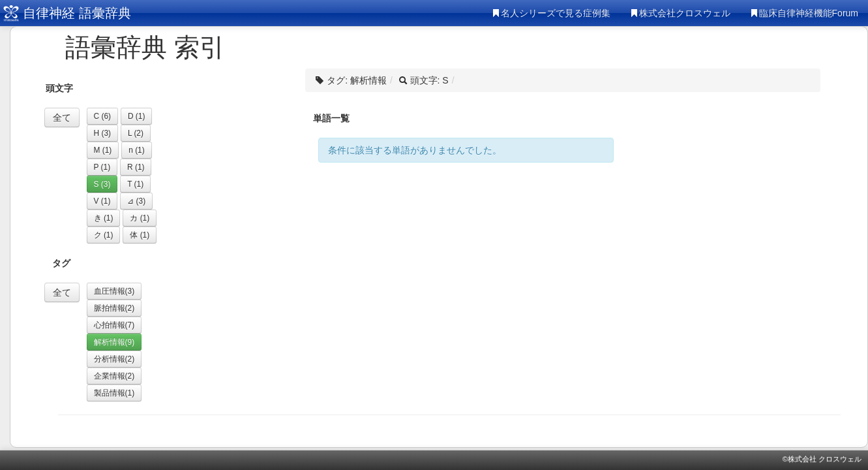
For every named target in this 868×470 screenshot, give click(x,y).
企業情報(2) (114, 376)
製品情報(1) (114, 393)
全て (62, 117)
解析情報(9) (114, 342)
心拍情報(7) (114, 325)
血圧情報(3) (114, 291)
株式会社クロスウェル (680, 13)
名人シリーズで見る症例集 (551, 13)
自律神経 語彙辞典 (77, 13)
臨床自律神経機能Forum (804, 13)
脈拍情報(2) (114, 308)
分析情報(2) (114, 359)
